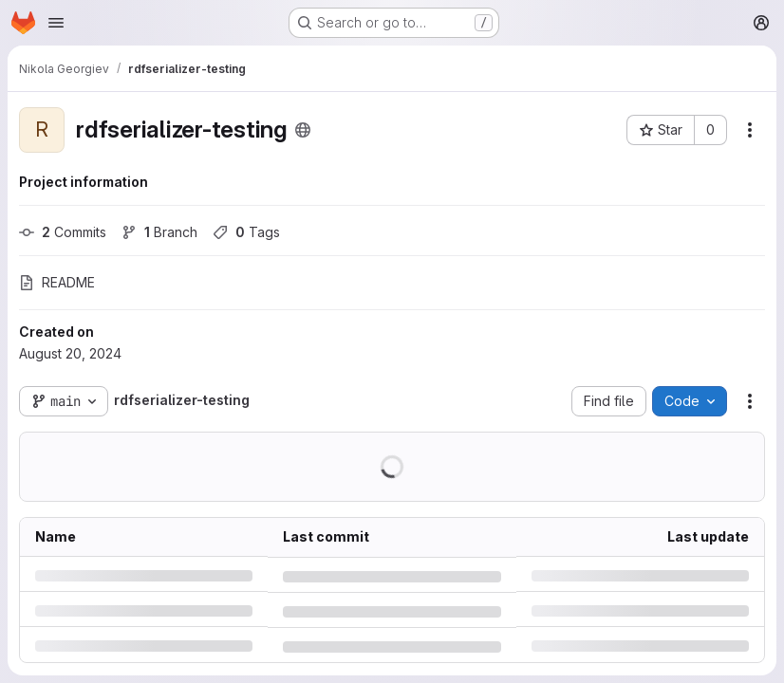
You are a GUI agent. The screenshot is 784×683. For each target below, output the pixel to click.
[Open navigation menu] (56, 23)
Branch (159, 232)
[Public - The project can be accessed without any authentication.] (303, 130)
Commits (63, 232)
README (57, 282)
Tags (246, 232)
